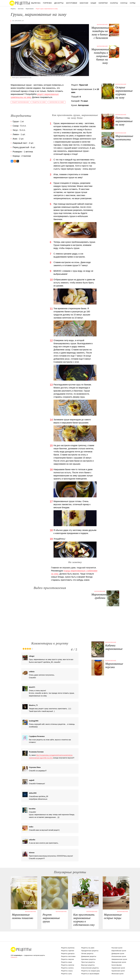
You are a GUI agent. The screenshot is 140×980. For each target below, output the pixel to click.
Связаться (14, 957)
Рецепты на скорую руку (91, 971)
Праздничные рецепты (90, 951)
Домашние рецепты (89, 956)
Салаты (114, 3)
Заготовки (72, 3)
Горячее (47, 3)
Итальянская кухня (119, 956)
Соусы (124, 3)
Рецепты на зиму (39, 102)
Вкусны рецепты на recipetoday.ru (20, 3)
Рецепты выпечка (68, 948)
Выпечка (36, 3)
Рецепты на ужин (88, 948)
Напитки (103, 3)
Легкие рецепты (87, 954)
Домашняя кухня (118, 954)
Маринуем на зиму (57, 102)
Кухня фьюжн (117, 965)
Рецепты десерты (68, 954)
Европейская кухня (119, 951)
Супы (133, 3)
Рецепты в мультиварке (90, 974)
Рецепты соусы (67, 971)
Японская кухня (118, 974)
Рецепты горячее (68, 951)
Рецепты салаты (67, 968)
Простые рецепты (88, 962)
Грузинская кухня (118, 971)
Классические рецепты (90, 968)
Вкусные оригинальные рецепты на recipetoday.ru (21, 949)
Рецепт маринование (20, 102)
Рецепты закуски (67, 959)
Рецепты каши (67, 962)
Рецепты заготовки (68, 956)
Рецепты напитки (68, 965)
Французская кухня (119, 962)
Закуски (84, 3)
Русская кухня (117, 948)
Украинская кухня (118, 968)
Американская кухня (119, 959)
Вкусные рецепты (88, 965)
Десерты (59, 3)
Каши (93, 3)
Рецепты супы (66, 974)
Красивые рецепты (88, 959)
